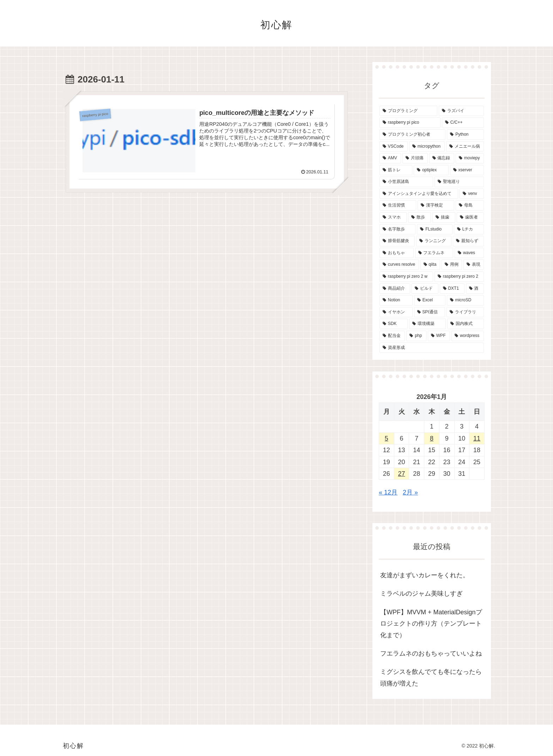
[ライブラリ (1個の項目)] (465, 312)
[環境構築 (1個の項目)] (427, 324)
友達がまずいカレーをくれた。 (425, 575)
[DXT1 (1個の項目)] (452, 289)
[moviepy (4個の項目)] (470, 158)
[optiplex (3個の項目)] (431, 170)
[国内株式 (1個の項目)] (466, 324)
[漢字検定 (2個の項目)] (436, 205)
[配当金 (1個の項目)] (392, 336)
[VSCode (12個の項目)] (394, 147)
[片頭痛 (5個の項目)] (415, 158)
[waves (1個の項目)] (469, 253)
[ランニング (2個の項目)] (434, 241)
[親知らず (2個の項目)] (468, 241)
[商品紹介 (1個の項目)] (395, 289)
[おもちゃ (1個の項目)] (397, 253)
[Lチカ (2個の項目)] (469, 229)
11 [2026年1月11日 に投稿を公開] (477, 438)
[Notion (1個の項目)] (396, 300)
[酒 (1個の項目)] (475, 289)
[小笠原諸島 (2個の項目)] (406, 182)
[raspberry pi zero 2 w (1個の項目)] (406, 277)
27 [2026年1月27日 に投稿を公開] (402, 474)
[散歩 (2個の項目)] (420, 217)
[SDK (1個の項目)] (394, 324)
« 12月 (388, 492)
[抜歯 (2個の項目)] (444, 217)
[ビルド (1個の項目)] (425, 289)
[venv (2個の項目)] (472, 194)
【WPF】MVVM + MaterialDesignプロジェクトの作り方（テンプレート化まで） (431, 624)
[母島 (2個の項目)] (470, 205)
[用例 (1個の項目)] (452, 265)
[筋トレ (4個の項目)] (396, 170)
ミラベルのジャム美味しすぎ (421, 594)
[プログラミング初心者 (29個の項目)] (412, 135)
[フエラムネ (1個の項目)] (434, 253)
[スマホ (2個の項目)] (393, 217)
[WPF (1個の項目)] (439, 336)
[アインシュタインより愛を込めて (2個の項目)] (419, 194)
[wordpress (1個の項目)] (468, 336)
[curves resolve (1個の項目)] (399, 265)
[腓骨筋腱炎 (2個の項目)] (397, 241)
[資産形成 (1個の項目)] (432, 348)
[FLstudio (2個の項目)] (435, 229)
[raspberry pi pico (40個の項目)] (410, 123)
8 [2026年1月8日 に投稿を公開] (432, 438)
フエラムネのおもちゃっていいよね (431, 653)
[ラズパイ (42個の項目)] (461, 111)
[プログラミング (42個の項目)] (408, 111)
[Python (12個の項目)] (465, 135)
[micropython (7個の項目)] (427, 147)
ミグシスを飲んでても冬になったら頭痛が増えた (431, 677)
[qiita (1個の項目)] (430, 265)
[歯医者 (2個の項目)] (470, 217)
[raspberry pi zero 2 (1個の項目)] (459, 277)
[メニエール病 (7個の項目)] (465, 147)
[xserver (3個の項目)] (467, 170)
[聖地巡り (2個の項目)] (459, 182)
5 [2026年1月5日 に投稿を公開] (387, 438)
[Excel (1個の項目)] (430, 300)
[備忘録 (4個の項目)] (442, 158)
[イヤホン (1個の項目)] (396, 312)
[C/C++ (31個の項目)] (463, 123)
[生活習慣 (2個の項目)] (398, 205)
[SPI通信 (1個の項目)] (430, 312)
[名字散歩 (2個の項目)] (397, 229)
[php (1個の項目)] (416, 336)
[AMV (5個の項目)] (390, 158)
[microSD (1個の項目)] (465, 300)
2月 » (410, 492)
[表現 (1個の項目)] (474, 265)
